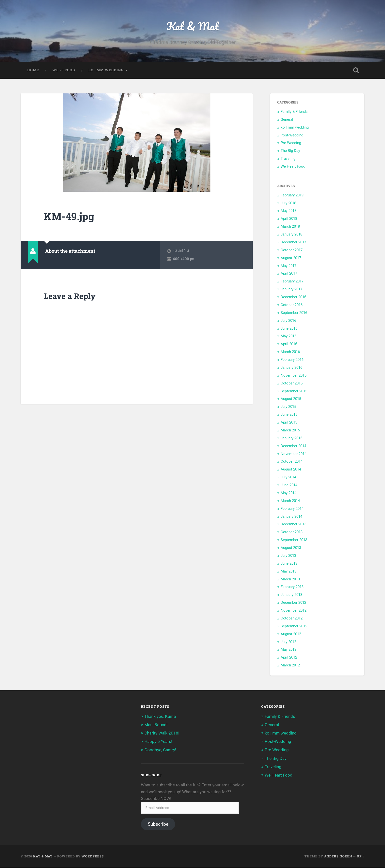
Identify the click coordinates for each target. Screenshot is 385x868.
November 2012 (294, 611)
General (287, 119)
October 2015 (292, 383)
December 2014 (293, 446)
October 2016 (292, 305)
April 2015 (289, 423)
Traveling (288, 159)
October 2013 (292, 532)
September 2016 (294, 313)
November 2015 (294, 375)
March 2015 (290, 430)
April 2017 (289, 274)
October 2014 (292, 462)
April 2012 (289, 658)
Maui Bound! (156, 725)
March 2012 (290, 665)
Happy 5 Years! (158, 742)
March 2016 (290, 352)
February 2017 (292, 281)
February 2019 (292, 195)
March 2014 (290, 501)
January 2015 (291, 438)
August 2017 (291, 258)
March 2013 (290, 579)
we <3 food (64, 70)
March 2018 (290, 227)
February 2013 (292, 587)
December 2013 (293, 524)
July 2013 (288, 556)
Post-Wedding (292, 135)
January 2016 (291, 368)
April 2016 (289, 344)
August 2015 (291, 399)
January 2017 (291, 289)
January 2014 (291, 516)
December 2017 (293, 242)
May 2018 (289, 211)
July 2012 (288, 642)
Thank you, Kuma (160, 716)
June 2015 (289, 415)
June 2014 (289, 485)
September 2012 (294, 626)
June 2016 (289, 328)
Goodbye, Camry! (160, 750)
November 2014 (294, 454)
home (33, 70)
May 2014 (289, 493)
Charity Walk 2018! (162, 733)
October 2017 (292, 250)
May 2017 (289, 266)
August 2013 (291, 548)
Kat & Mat (193, 26)
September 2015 (294, 391)
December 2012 (293, 603)
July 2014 (288, 477)
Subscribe (158, 824)
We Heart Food (293, 167)
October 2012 (292, 618)
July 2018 (288, 203)
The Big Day (290, 151)
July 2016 (288, 321)
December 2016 (293, 297)
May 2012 (289, 650)
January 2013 (291, 595)
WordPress (93, 856)
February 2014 (292, 509)
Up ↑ (361, 856)
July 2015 (288, 407)
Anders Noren (338, 856)
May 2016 (289, 336)
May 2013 (289, 571)
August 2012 (291, 634)
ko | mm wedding (106, 70)
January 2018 (291, 235)
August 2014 (291, 470)
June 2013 (289, 563)
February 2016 (292, 360)
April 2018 (289, 219)
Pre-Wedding (291, 143)
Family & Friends (294, 112)
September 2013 (294, 540)
